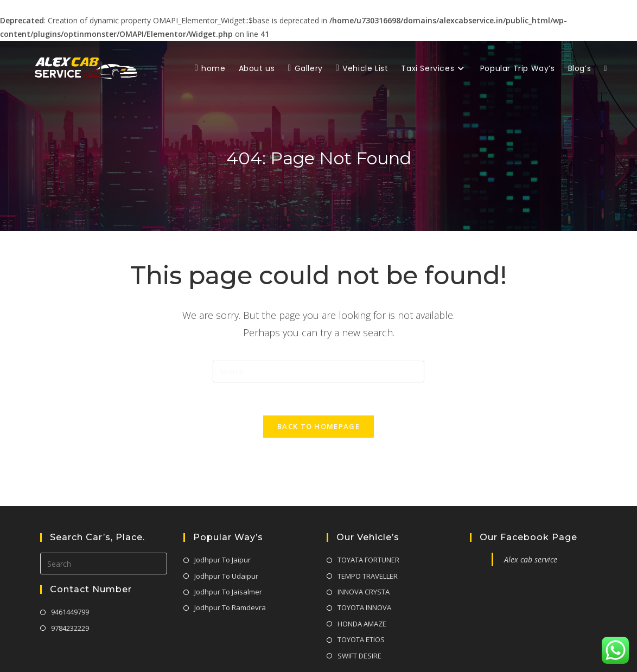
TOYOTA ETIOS (361, 599)
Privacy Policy (477, 653)
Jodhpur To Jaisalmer (228, 551)
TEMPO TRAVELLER (368, 535)
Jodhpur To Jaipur (222, 519)
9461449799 (70, 571)
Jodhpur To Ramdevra (230, 567)
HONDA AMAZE (362, 583)
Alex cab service (531, 519)
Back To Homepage (318, 426)
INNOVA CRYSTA (364, 551)
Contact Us (431, 653)
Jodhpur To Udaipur (226, 535)
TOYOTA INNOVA (364, 567)
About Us (390, 653)
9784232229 (70, 587)
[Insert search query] (318, 372)
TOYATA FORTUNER (368, 519)
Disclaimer (524, 653)
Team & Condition (577, 653)
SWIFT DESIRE (359, 615)
